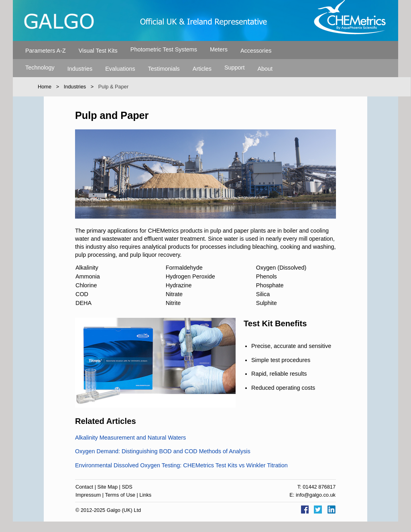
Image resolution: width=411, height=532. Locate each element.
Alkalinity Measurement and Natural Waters (130, 438)
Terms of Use (120, 495)
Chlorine (86, 285)
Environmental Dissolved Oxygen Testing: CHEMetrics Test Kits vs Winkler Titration (181, 465)
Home (45, 87)
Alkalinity (87, 268)
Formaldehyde (184, 268)
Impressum (88, 495)
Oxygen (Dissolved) (281, 268)
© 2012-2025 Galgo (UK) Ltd (108, 510)
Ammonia (88, 276)
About (265, 69)
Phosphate (270, 285)
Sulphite (267, 303)
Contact (84, 487)
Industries (80, 69)
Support (234, 68)
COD (82, 294)
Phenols (267, 276)
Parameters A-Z (46, 51)
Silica (263, 294)
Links (145, 495)
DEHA (83, 303)
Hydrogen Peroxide (190, 276)
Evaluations (120, 69)
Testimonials (164, 69)
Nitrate (174, 294)
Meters (219, 49)
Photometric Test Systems (164, 49)
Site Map (108, 487)
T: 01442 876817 (316, 487)
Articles (202, 69)
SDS (127, 487)
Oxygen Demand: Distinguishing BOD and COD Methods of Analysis (163, 451)
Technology (40, 68)
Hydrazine (179, 285)
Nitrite (173, 303)
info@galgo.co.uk (316, 495)
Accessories (256, 51)
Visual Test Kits (98, 51)
